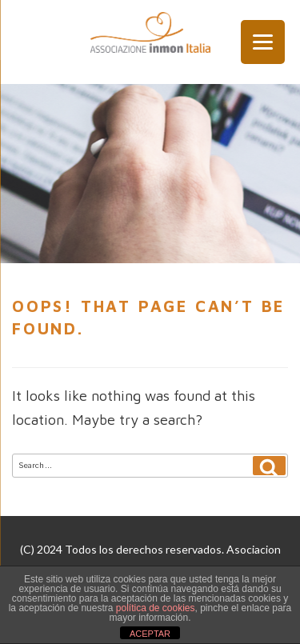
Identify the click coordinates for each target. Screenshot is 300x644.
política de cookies (156, 608)
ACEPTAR (150, 634)
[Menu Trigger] (263, 42)
